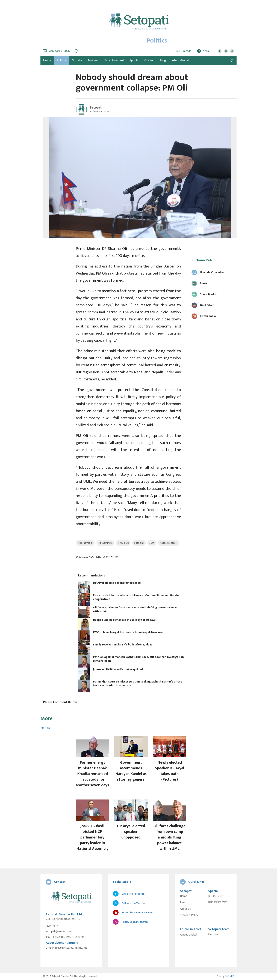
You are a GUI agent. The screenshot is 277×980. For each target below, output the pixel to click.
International (180, 61)
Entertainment (114, 61)
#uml (152, 543)
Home (184, 896)
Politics (62, 61)
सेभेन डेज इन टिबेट (218, 903)
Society (77, 61)
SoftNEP (230, 976)
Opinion (149, 61)
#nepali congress (169, 543)
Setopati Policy (189, 915)
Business (93, 61)
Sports (134, 61)
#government (105, 543)
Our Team (214, 934)
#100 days (123, 543)
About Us (185, 909)
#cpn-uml (139, 543)
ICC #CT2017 (216, 896)
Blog (163, 61)
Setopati (96, 108)
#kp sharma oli (85, 543)
